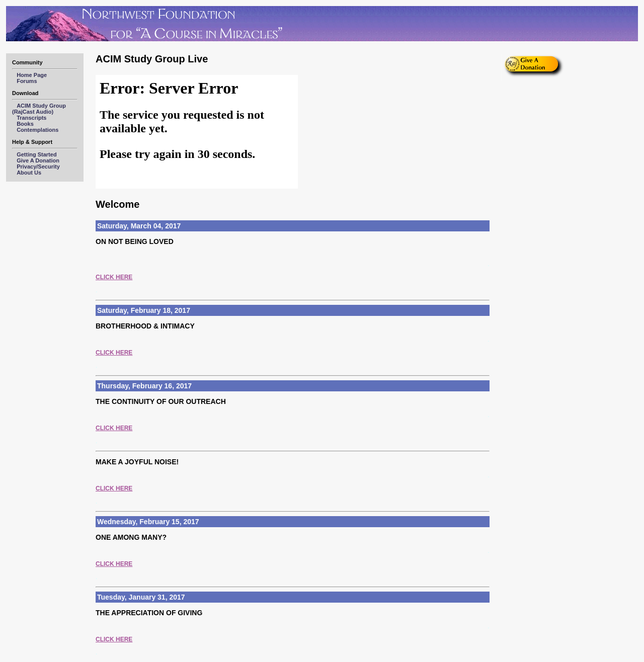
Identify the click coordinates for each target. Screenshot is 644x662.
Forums (27, 81)
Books (25, 124)
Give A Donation (38, 160)
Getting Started (36, 154)
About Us (29, 173)
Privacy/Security (38, 167)
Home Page (32, 75)
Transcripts (31, 118)
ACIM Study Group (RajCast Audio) (42, 109)
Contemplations (37, 130)
